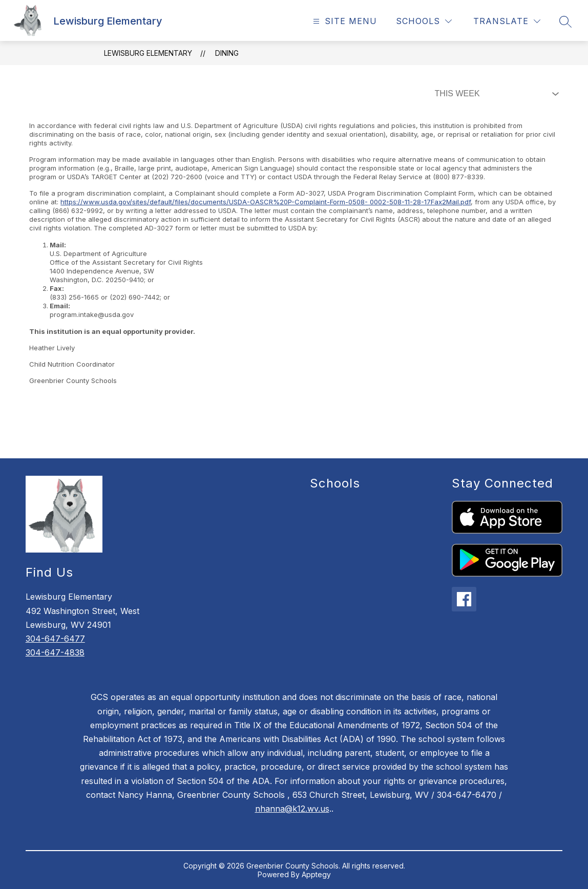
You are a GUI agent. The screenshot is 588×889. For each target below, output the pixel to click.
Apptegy (316, 874)
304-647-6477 (55, 639)
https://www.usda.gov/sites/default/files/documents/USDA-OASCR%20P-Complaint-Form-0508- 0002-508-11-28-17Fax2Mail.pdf (266, 202)
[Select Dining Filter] (495, 94)
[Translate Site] (507, 21)
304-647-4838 (55, 652)
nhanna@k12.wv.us (292, 809)
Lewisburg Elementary (148, 53)
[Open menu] (344, 21)
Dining (227, 53)
